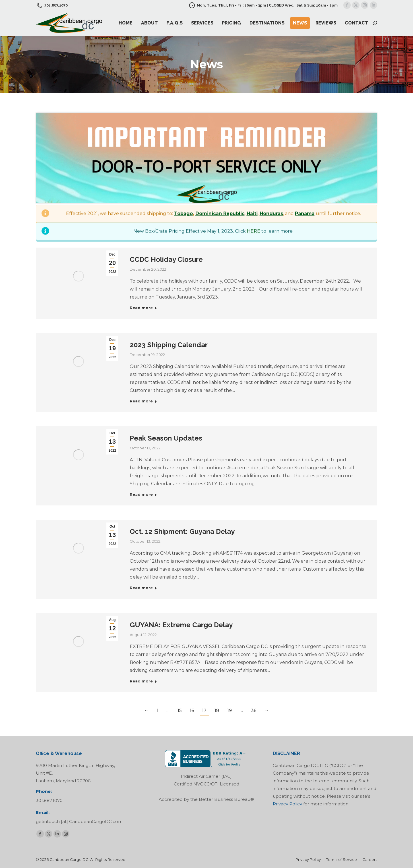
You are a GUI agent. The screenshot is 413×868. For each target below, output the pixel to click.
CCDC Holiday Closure (166, 259)
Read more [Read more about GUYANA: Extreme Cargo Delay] (143, 681)
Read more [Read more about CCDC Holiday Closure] (143, 308)
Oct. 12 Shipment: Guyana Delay (182, 531)
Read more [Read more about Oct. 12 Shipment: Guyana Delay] (143, 588)
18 (217, 710)
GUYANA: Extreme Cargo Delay (181, 625)
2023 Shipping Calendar (169, 345)
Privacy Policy (287, 804)
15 (180, 710)
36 (254, 710)
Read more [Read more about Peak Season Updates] (143, 494)
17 (204, 710)
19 (230, 710)
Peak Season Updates (166, 438)
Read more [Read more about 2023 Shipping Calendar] (143, 401)
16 (192, 710)
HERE (254, 419)
